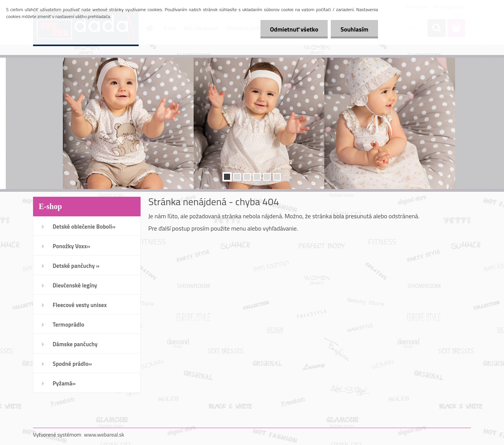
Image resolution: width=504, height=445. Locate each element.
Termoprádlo (68, 325)
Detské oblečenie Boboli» (84, 227)
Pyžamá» (64, 383)
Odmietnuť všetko (294, 29)
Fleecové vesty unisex (80, 305)
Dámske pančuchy (75, 344)
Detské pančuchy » (76, 266)
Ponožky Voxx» (71, 246)
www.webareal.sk (104, 434)
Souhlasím (354, 29)
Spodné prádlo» (72, 364)
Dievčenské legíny (75, 285)
